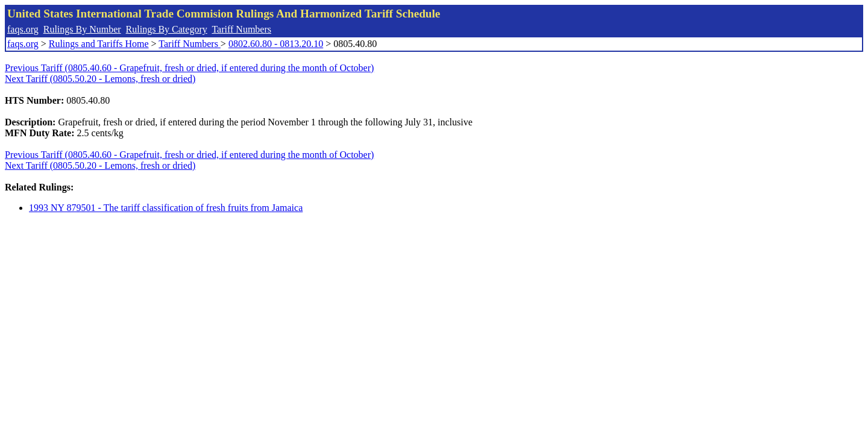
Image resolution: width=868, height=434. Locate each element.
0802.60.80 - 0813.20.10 (276, 44)
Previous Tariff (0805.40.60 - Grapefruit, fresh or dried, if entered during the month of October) (189, 68)
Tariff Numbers (241, 29)
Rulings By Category (167, 29)
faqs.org (23, 29)
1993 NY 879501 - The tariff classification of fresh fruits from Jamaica (166, 208)
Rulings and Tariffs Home (99, 44)
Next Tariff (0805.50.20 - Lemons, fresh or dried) (100, 79)
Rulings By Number (82, 29)
